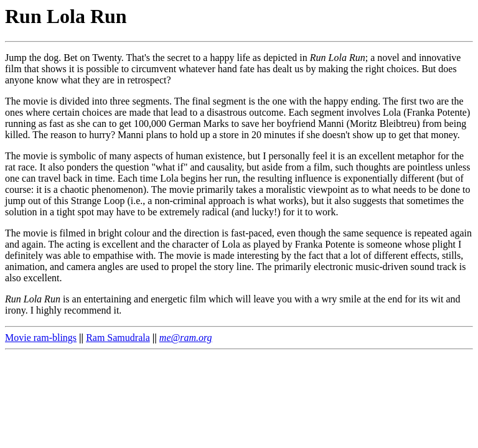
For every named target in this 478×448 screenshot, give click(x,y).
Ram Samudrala (118, 338)
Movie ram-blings (41, 338)
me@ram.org (186, 338)
